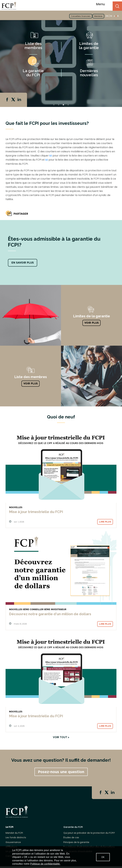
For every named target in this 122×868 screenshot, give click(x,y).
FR (111, 16)
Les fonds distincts (16, 838)
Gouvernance (13, 842)
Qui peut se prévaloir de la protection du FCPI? (89, 833)
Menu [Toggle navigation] (102, 4)
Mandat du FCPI (14, 833)
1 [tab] (54, 105)
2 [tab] (59, 105)
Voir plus (30, 384)
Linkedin (20, 100)
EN (107, 16)
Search (117, 6)
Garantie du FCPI (73, 827)
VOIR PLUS (91, 323)
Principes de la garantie (76, 842)
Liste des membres (33, 46)
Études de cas (71, 838)
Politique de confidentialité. (45, 864)
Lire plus (105, 522)
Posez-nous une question (61, 772)
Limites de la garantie (89, 46)
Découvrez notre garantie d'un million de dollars (50, 614)
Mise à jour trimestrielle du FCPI (36, 512)
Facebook (7, 100)
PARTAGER (21, 214)
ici (51, 156)
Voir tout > (61, 737)
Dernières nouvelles (89, 73)
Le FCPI (9, 827)
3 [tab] (63, 105)
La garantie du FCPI (33, 73)
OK (103, 857)
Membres (98, 16)
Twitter (14, 100)
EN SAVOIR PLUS (23, 263)
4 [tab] (68, 105)
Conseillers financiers (81, 16)
